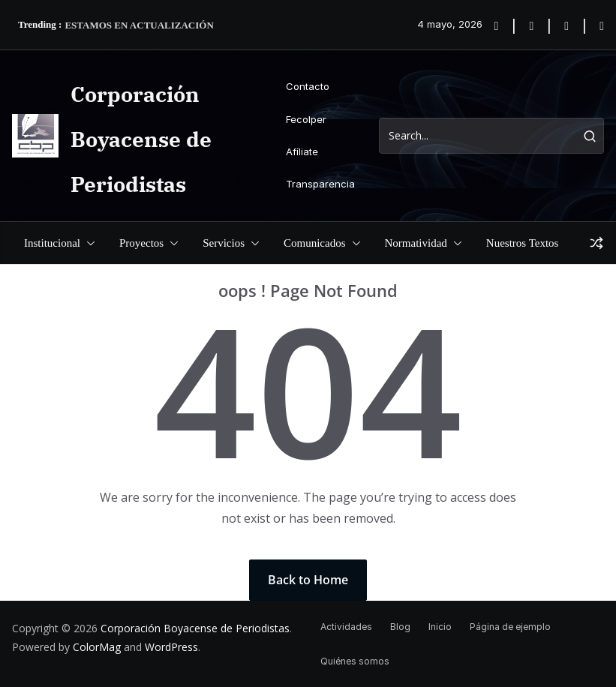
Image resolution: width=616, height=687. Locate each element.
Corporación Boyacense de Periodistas (141, 139)
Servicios (224, 243)
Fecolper (306, 119)
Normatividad (416, 243)
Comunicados (315, 243)
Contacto (308, 86)
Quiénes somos (355, 661)
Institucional (52, 243)
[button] (88, 243)
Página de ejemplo (510, 627)
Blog (400, 627)
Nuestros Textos (523, 243)
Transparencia (320, 184)
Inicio (440, 627)
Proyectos (141, 243)
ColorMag (97, 647)
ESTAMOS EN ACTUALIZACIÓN (139, 25)
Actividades (346, 627)
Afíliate (302, 151)
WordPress (171, 647)
